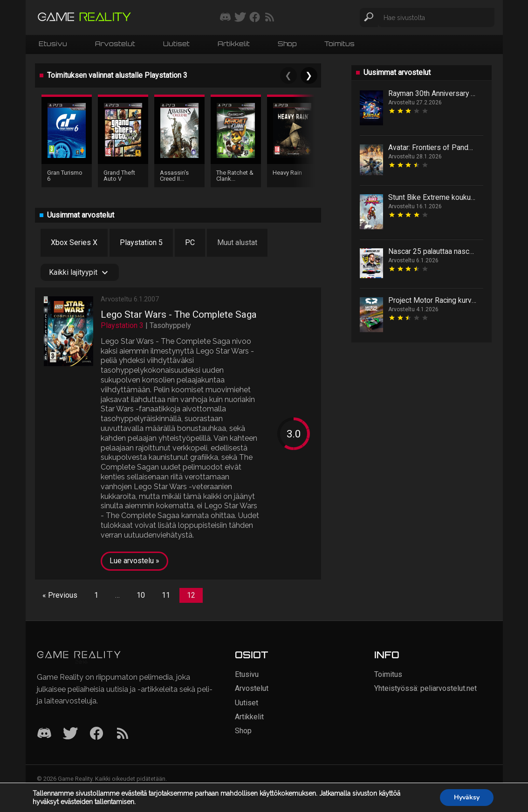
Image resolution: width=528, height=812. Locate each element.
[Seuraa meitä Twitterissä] (240, 18)
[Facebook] (96, 734)
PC (190, 242)
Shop (287, 44)
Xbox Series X (74, 242)
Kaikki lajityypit (80, 273)
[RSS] (123, 734)
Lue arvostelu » (134, 561)
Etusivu (53, 44)
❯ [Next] (309, 75)
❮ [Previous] (288, 75)
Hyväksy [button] (467, 797)
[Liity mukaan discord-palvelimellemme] (225, 18)
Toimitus (339, 44)
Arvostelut (115, 44)
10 (141, 595)
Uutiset (176, 44)
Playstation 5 (141, 242)
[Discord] (44, 734)
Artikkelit (234, 44)
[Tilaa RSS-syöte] (270, 18)
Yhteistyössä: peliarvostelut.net (425, 688)
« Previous (60, 595)
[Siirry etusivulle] (84, 17)
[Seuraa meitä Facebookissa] (255, 18)
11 (166, 595)
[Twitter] (70, 734)
